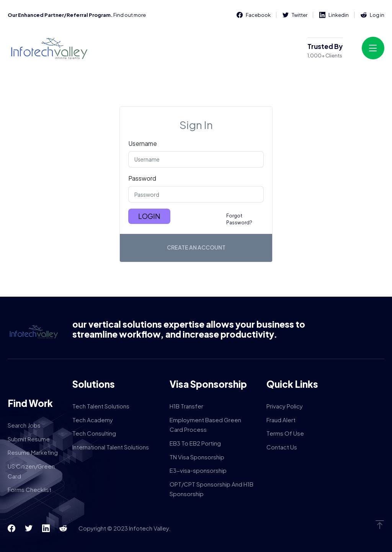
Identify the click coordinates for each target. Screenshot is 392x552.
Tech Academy (93, 420)
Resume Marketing (33, 452)
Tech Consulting (94, 433)
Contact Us (282, 447)
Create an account (196, 247)
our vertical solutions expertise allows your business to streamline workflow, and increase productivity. (189, 329)
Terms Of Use (285, 433)
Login (149, 216)
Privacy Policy (285, 406)
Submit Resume (29, 439)
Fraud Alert (281, 420)
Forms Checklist (29, 489)
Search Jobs (24, 425)
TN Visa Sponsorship (197, 457)
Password (142, 178)
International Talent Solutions (111, 447)
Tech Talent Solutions (101, 406)
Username (143, 143)
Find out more (130, 15)
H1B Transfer (186, 406)
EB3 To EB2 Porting (195, 443)
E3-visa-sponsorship (198, 470)
